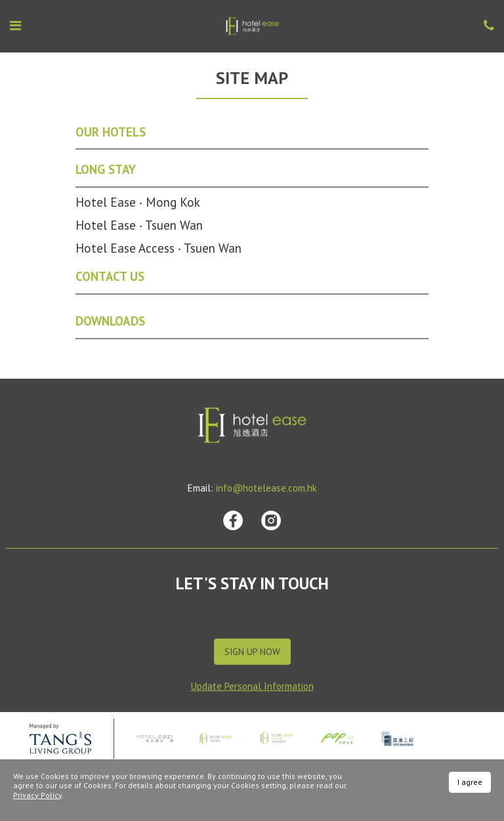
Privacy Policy (37, 795)
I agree (470, 782)
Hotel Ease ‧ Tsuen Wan (139, 225)
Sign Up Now (252, 652)
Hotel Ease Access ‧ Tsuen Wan (158, 248)
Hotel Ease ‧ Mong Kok (138, 202)
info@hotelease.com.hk (266, 488)
